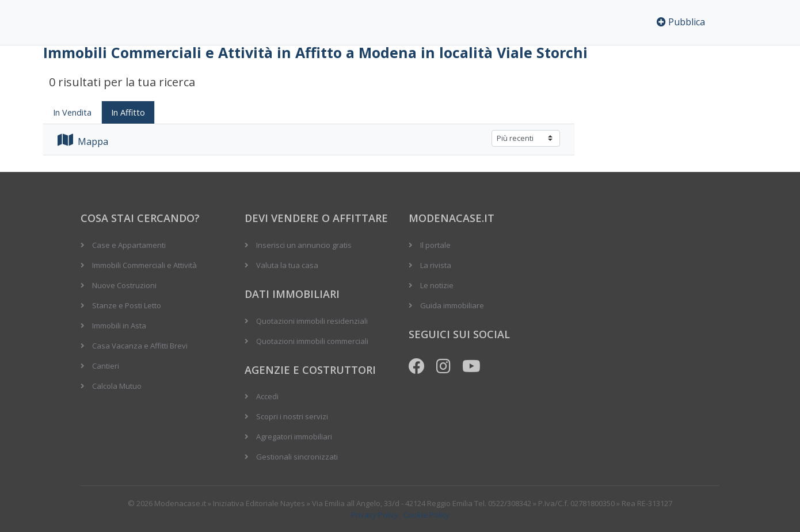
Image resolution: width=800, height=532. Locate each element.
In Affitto (128, 112)
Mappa (83, 141)
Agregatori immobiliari (294, 437)
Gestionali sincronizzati (297, 457)
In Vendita (72, 112)
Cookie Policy (426, 515)
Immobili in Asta (119, 326)
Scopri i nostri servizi (292, 416)
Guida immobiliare (452, 305)
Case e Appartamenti (129, 245)
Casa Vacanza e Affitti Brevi (140, 346)
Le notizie (437, 285)
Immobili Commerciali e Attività (144, 265)
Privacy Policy (375, 515)
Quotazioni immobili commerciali (312, 341)
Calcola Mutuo (117, 386)
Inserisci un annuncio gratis (304, 245)
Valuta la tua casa (287, 265)
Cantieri (106, 366)
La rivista (436, 265)
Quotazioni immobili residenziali (312, 321)
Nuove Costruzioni (124, 285)
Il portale (435, 245)
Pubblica (681, 22)
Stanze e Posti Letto (127, 305)
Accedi (267, 396)
